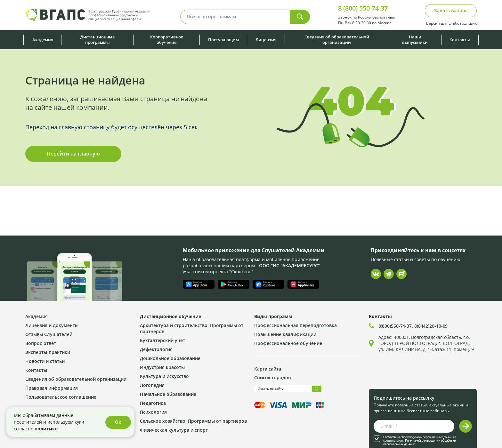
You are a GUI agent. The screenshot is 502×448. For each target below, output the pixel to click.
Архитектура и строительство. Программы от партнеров (192, 328)
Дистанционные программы (97, 40)
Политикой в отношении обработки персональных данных (420, 442)
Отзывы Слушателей (49, 334)
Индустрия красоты (162, 367)
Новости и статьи (45, 361)
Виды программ (273, 316)
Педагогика (153, 403)
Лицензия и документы (52, 325)
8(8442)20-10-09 (431, 326)
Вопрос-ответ (41, 343)
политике (46, 429)
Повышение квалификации (285, 334)
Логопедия (152, 385)
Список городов (272, 377)
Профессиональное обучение (288, 343)
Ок (118, 422)
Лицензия (266, 40)
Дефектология (156, 349)
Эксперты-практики (48, 352)
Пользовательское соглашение (61, 397)
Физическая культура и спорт (174, 430)
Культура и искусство (164, 376)
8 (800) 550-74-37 (363, 8)
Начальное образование (168, 394)
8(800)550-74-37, (396, 326)
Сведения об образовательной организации (337, 40)
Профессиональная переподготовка (296, 325)
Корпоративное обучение (167, 40)
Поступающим (223, 40)
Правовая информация (52, 388)
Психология (153, 412)
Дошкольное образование (170, 358)
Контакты (460, 40)
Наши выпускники (415, 40)
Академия (43, 40)
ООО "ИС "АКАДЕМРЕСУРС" (289, 265)
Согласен (390, 437)
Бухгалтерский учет (162, 340)
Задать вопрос (451, 10)
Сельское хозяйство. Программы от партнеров (193, 421)
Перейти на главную (73, 154)
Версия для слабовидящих (451, 23)
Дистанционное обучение (170, 316)
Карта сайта (268, 369)
